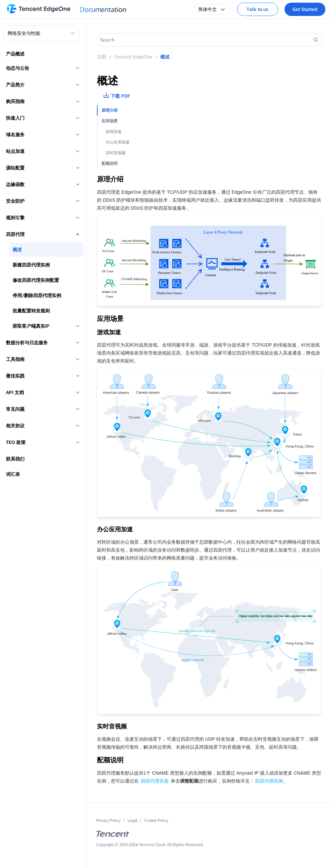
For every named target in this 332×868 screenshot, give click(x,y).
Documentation (103, 9)
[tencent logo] (113, 835)
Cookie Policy (156, 820)
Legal (132, 820)
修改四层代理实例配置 (36, 280)
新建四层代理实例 (31, 265)
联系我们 (15, 459)
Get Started (305, 9)
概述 (17, 249)
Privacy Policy (108, 820)
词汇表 (13, 474)
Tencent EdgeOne (133, 57)
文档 (102, 57)
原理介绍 (110, 110)
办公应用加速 (118, 142)
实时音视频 (116, 153)
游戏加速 (114, 131)
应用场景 (110, 121)
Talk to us (257, 9)
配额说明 (110, 163)
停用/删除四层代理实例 (37, 295)
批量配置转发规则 (31, 311)
